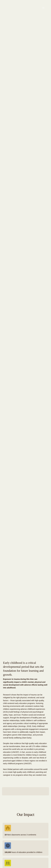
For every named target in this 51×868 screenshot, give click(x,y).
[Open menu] (43, 8)
